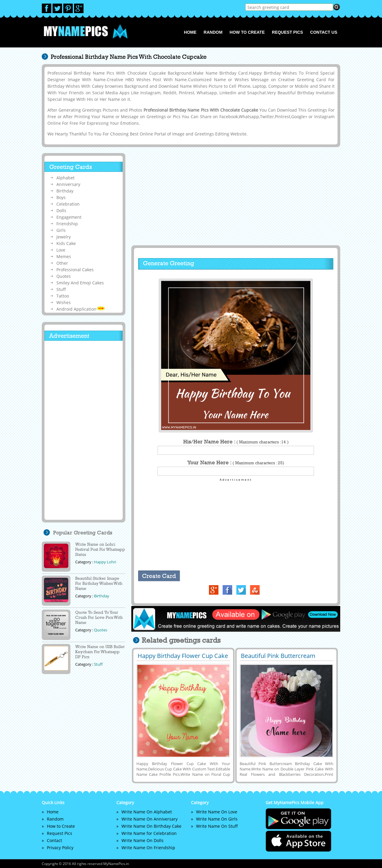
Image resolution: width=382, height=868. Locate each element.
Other (62, 263)
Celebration (68, 204)
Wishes (64, 302)
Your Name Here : (236, 462)
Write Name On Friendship (148, 848)
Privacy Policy (60, 848)
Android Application (81, 309)
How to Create (247, 32)
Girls (61, 230)
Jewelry (64, 237)
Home (190, 32)
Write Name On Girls (217, 819)
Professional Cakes (75, 270)
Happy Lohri (105, 562)
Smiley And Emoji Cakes (80, 283)
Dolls (61, 211)
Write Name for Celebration (149, 833)
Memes (64, 256)
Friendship (67, 224)
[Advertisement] (235, 196)
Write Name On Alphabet (147, 812)
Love (61, 250)
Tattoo (63, 296)
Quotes (64, 276)
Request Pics (287, 32)
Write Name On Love (217, 812)
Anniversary (68, 184)
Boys (61, 197)
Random (213, 32)
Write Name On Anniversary (150, 819)
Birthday (65, 191)
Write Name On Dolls (143, 840)
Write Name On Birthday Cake (151, 826)
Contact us (324, 32)
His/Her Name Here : (236, 442)
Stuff (61, 289)
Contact (54, 840)
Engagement (69, 217)
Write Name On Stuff (217, 826)
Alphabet (66, 178)
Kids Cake (66, 243)
